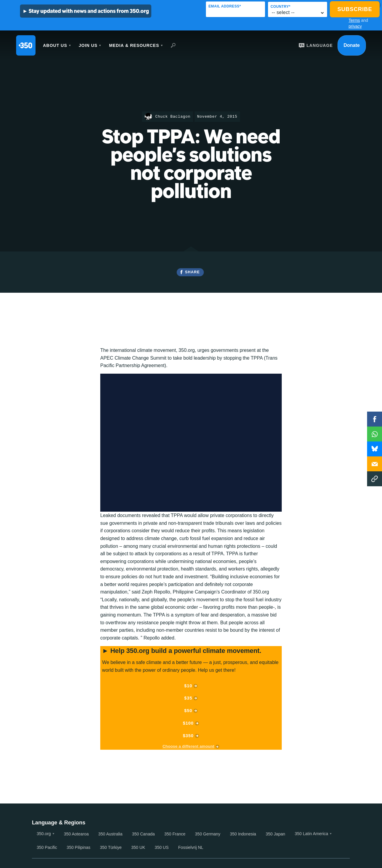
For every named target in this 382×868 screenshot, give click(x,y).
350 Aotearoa (76, 834)
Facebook (375, 419)
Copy (375, 479)
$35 (188, 698)
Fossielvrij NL (191, 847)
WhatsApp (375, 434)
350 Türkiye (111, 847)
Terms (354, 20)
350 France (175, 834)
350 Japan (275, 834)
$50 (188, 711)
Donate (352, 45)
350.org (44, 834)
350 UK (138, 847)
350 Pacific (47, 847)
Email (375, 464)
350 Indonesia (243, 834)
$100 (188, 723)
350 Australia (110, 834)
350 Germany (208, 834)
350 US (162, 847)
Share (192, 272)
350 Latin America (312, 834)
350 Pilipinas (78, 847)
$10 (188, 686)
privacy (355, 26)
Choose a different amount (188, 746)
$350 (188, 736)
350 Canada (143, 834)
